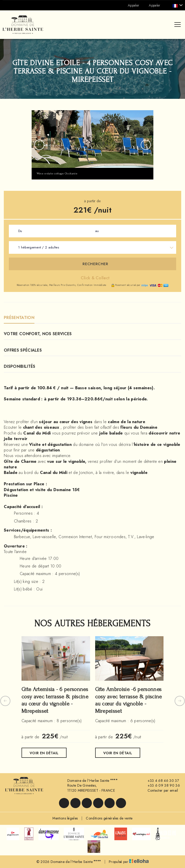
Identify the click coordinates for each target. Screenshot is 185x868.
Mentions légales (65, 818)
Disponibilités (19, 366)
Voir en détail (44, 753)
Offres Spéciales (23, 350)
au (97, 231)
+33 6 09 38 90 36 (161, 785)
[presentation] (39, 145)
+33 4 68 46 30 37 (160, 781)
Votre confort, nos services (38, 334)
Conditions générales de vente (109, 818)
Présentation (19, 318)
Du (20, 231)
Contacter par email (160, 791)
